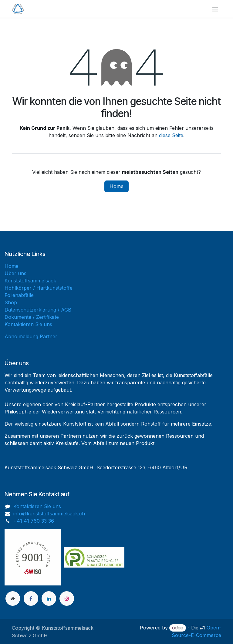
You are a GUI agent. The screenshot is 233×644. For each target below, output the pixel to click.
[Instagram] (67, 598)
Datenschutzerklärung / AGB (38, 310)
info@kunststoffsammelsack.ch (49, 514)
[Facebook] (31, 598)
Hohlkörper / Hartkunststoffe (39, 288)
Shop (11, 302)
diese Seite (171, 135)
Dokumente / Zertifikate (32, 317)
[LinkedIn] (49, 598)
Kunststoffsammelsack (30, 281)
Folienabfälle (19, 295)
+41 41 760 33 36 (34, 521)
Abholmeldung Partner (31, 336)
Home (116, 186)
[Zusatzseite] (13, 598)
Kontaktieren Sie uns (28, 324)
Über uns (15, 273)
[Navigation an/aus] (215, 9)
